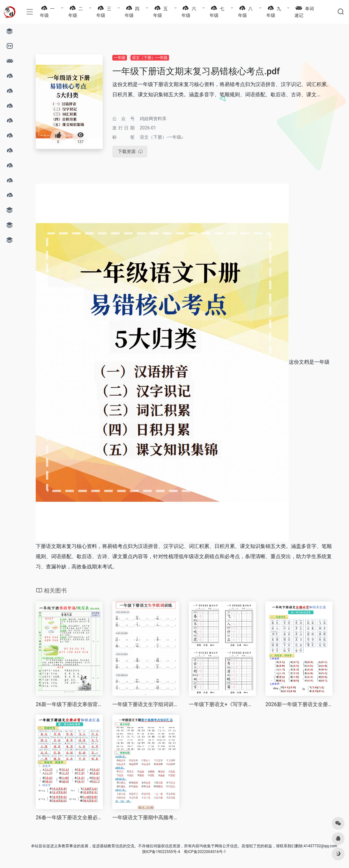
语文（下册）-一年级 (150, 58)
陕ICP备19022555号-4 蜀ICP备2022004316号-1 (184, 852)
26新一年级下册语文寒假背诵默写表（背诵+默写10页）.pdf (69, 704)
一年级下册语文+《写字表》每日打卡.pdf (222, 704)
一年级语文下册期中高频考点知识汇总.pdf (146, 817)
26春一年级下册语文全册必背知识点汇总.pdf (69, 817)
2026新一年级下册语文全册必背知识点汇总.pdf (299, 704)
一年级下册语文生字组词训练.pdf (146, 704)
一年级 (120, 58)
